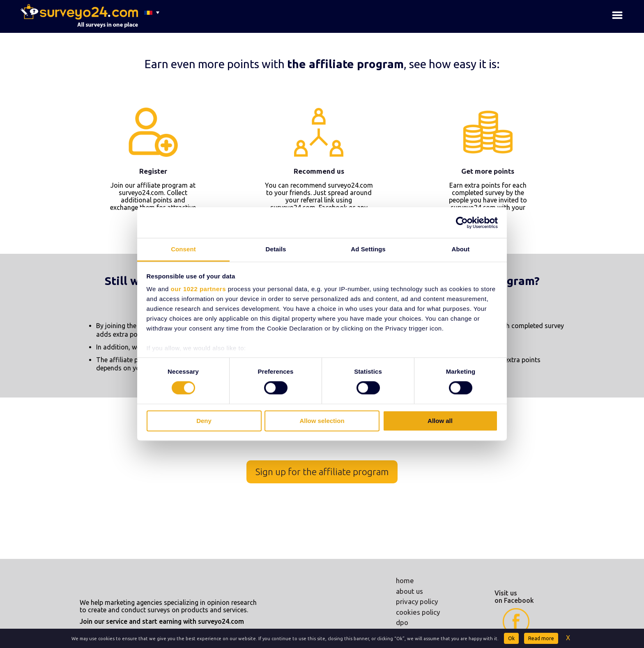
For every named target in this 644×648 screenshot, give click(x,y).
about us (409, 591)
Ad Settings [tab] (368, 249)
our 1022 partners (198, 289)
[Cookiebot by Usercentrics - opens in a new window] (462, 223)
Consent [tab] (183, 249)
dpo (402, 622)
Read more (541, 638)
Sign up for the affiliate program (322, 472)
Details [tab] (276, 249)
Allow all (440, 421)
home (405, 580)
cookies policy (418, 612)
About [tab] (461, 249)
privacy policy (417, 601)
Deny (204, 421)
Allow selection (322, 421)
